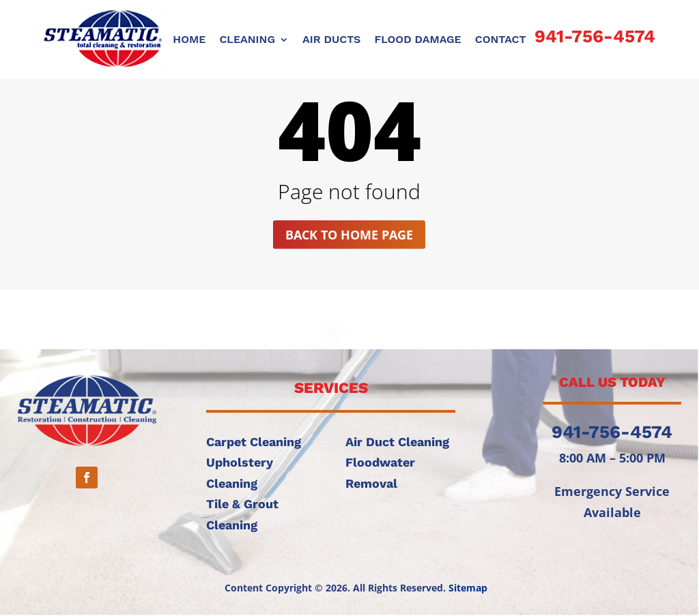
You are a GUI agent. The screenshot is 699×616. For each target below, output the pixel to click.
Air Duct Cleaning (397, 442)
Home (189, 40)
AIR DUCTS (331, 40)
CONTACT (501, 40)
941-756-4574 (595, 36)
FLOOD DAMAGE (417, 40)
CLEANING (247, 40)
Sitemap (468, 588)
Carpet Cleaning (254, 442)
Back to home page (349, 235)
